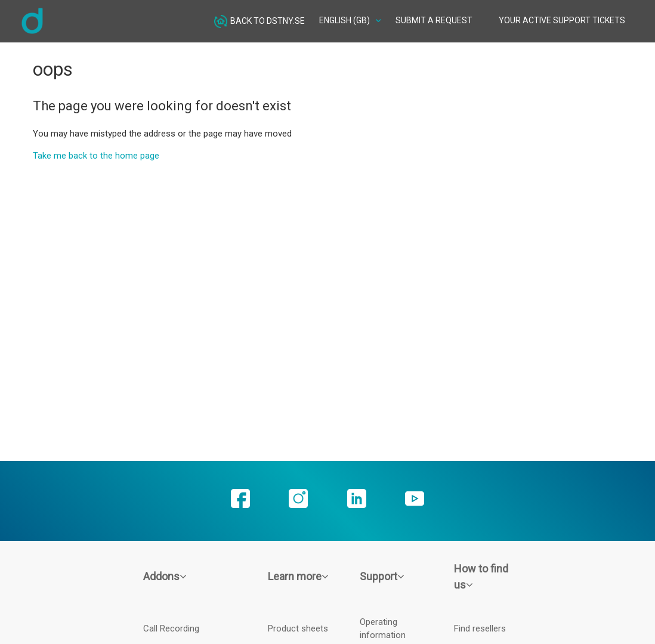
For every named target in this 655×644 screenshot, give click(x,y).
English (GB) (345, 20)
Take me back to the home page (96, 156)
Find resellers (480, 628)
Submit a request (434, 20)
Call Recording (171, 628)
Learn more (298, 576)
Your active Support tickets (562, 20)
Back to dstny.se (259, 21)
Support (382, 576)
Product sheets (298, 628)
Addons (165, 576)
